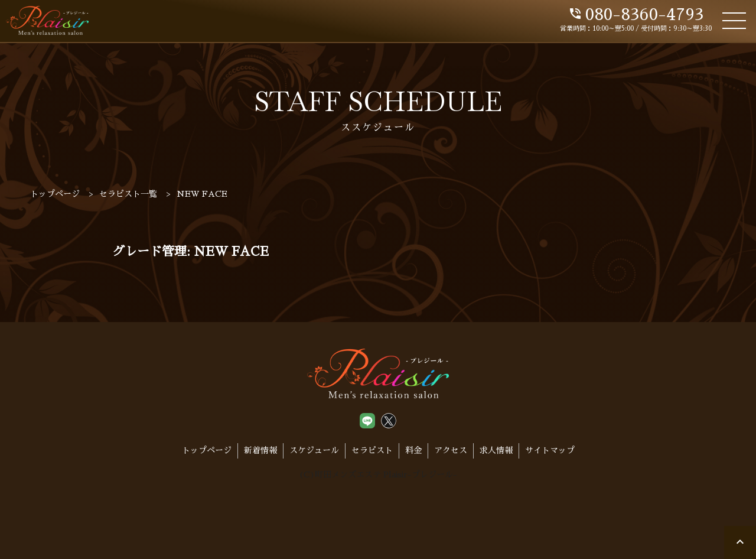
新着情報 (260, 450)
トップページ (207, 450)
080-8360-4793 (636, 15)
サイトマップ (550, 450)
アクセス (451, 450)
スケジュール (314, 450)
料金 (413, 450)
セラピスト (372, 450)
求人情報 (496, 450)
